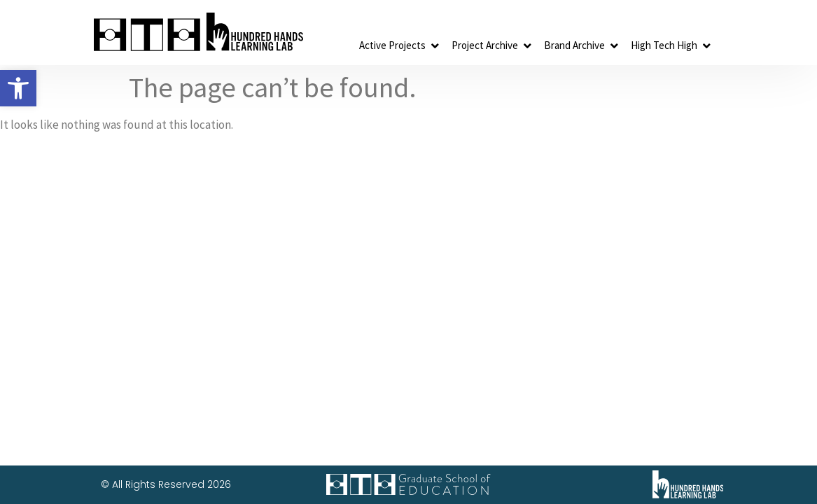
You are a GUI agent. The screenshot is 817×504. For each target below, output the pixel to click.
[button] (18, 88)
